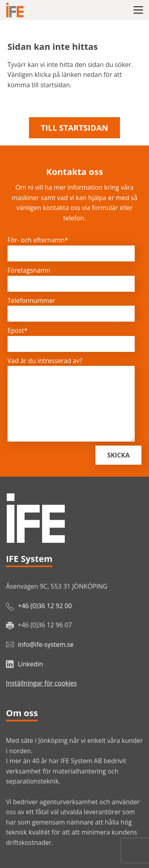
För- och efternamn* (38, 240)
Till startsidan (75, 128)
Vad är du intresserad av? (45, 361)
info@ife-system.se (46, 644)
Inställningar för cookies (41, 683)
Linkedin (30, 664)
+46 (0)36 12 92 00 (45, 606)
